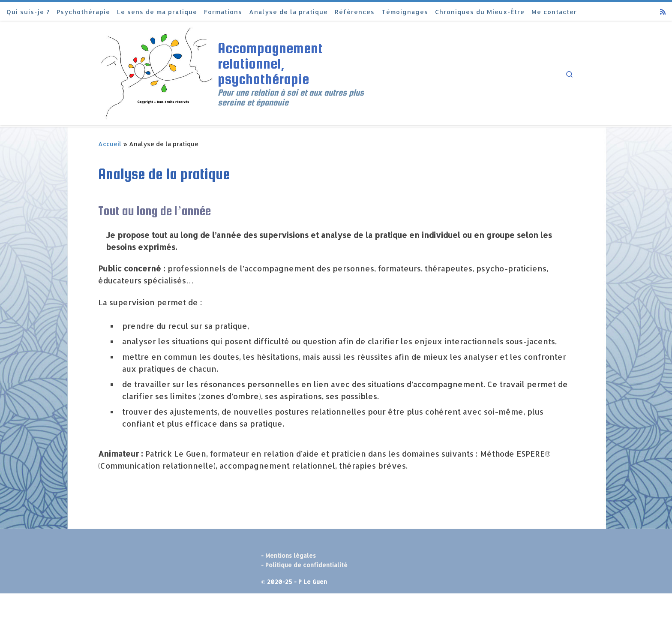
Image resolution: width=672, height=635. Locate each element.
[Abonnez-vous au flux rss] (663, 12)
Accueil (110, 144)
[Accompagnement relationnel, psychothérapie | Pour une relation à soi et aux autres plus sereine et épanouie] (156, 72)
